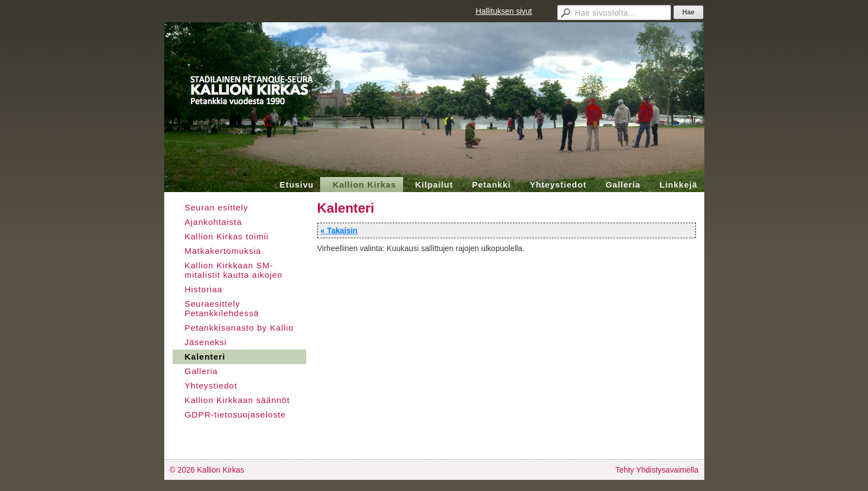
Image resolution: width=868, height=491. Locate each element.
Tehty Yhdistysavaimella (657, 470)
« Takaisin (339, 230)
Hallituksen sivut (504, 11)
